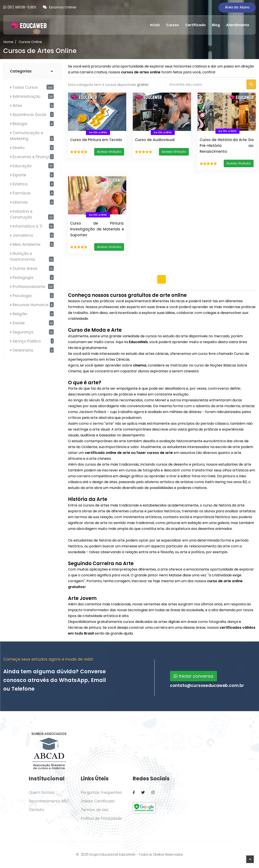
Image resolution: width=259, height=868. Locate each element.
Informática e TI (28, 226)
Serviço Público (27, 341)
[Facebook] (134, 793)
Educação (22, 166)
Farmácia (22, 193)
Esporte (19, 175)
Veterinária (23, 350)
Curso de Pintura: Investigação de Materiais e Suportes (97, 229)
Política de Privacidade (101, 818)
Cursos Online (30, 42)
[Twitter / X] (143, 793)
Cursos (172, 25)
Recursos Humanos (31, 305)
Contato (36, 810)
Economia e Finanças (33, 157)
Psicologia (22, 296)
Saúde (19, 323)
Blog (216, 25)
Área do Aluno (237, 7)
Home (8, 42)
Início (155, 25)
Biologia (20, 124)
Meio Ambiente (27, 244)
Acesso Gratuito (109, 152)
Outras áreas (25, 268)
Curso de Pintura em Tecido (96, 140)
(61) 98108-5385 (22, 7)
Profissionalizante (29, 287)
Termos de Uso (95, 810)
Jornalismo (23, 235)
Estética (20, 184)
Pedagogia (23, 278)
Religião (20, 314)
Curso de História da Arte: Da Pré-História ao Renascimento (227, 146)
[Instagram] (153, 793)
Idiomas (20, 202)
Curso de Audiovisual (155, 140)
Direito (19, 148)
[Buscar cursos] (251, 84)
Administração (26, 96)
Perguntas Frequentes (101, 792)
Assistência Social (29, 115)
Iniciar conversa (193, 676)
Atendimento (238, 25)
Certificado (195, 25)
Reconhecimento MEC (49, 801)
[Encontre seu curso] (206, 84)
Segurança (23, 332)
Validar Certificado (98, 801)
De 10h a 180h (98, 132)
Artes (17, 106)
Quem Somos (41, 792)
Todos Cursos (25, 87)
